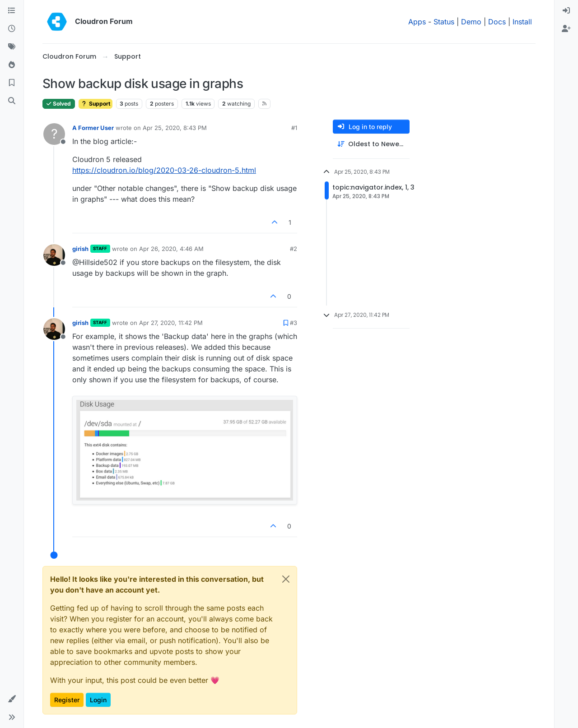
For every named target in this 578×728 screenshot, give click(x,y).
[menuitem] (566, 11)
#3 (294, 323)
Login (98, 700)
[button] (12, 699)
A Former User (93, 128)
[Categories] (12, 11)
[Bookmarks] (12, 83)
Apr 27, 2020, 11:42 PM (171, 323)
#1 (294, 128)
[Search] (12, 101)
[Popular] (12, 65)
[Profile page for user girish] (54, 255)
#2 (294, 249)
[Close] (286, 579)
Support (96, 104)
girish (80, 249)
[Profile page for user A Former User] (54, 134)
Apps (417, 22)
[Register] (566, 29)
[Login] (566, 11)
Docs (497, 22)
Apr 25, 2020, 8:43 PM (175, 128)
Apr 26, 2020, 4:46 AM (171, 249)
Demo (471, 22)
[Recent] (12, 29)
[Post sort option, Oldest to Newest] (371, 144)
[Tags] (12, 47)
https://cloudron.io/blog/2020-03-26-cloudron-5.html (164, 170)
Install (522, 22)
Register (67, 700)
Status (444, 22)
